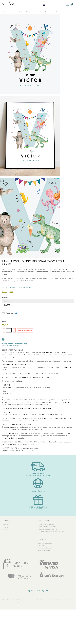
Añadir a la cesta (25, 330)
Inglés (23, 12)
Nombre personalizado (13, 12)
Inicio (3, 12)
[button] (44, 5)
